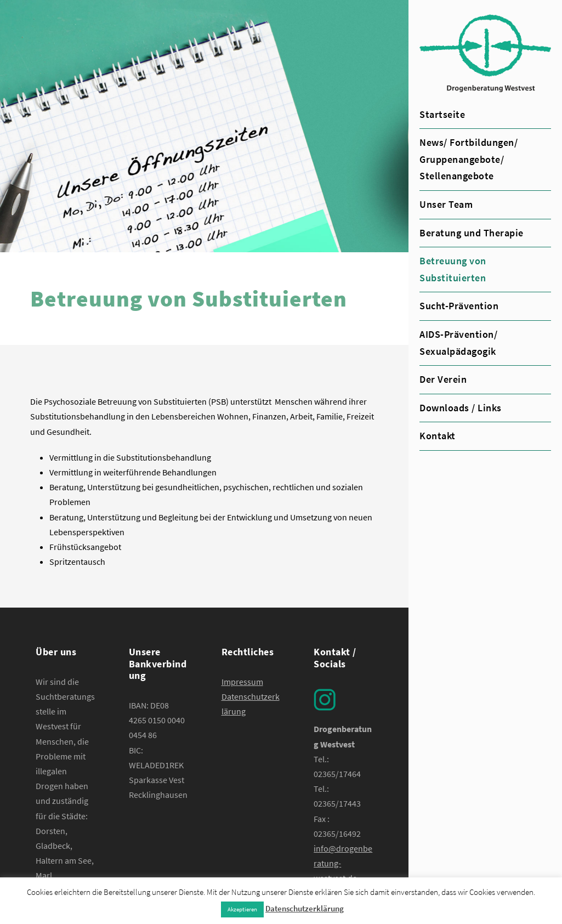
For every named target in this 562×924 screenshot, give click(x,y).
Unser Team (446, 204)
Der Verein (443, 379)
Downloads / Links (461, 408)
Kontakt (438, 436)
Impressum (242, 682)
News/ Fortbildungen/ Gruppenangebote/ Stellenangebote (469, 159)
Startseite (442, 114)
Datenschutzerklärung (305, 908)
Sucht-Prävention (459, 306)
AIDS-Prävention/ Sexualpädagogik (458, 343)
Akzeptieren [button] (242, 909)
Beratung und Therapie (472, 233)
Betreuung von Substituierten (453, 269)
